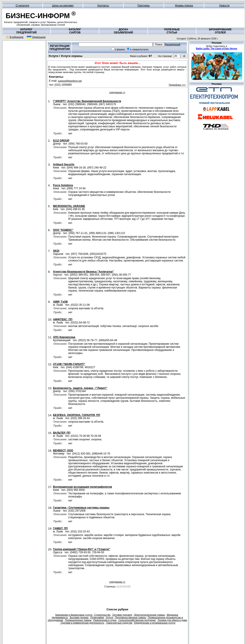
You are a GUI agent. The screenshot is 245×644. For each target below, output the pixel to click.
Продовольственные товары (130, 617)
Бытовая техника (79, 617)
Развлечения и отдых (105, 620)
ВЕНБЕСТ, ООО (63, 451)
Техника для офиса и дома (172, 620)
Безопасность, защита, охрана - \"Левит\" (80, 388)
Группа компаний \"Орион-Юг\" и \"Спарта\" (82, 549)
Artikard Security (64, 164)
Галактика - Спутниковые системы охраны (81, 508)
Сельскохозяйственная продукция (137, 620)
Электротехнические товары (149, 615)
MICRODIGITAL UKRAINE (69, 206)
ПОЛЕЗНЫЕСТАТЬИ (172, 31)
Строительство (102, 615)
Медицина (172, 615)
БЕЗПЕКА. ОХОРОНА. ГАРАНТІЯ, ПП (77, 415)
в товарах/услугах (139, 49)
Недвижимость (60, 617)
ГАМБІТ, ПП (60, 528)
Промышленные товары (78, 620)
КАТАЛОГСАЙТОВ (75, 31)
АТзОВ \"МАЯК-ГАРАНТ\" (69, 364)
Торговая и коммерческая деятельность (82, 623)
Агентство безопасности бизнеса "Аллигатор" (83, 272)
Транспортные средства (119, 623)
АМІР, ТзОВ (60, 302)
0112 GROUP (61, 141)
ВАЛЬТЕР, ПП (62, 433)
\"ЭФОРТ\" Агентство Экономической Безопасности (87, 101)
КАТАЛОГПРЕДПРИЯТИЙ (27, 31)
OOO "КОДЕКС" (63, 230)
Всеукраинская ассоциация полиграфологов (83, 487)
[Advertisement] (24, 71)
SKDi (56, 251)
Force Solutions (63, 185)
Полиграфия (97, 617)
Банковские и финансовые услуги (74, 615)
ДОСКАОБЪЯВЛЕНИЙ (123, 31)
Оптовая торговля (122, 615)
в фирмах (120, 49)
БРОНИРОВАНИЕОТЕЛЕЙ (220, 31)
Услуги (109, 617)
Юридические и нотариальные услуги (154, 623)
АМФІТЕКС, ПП (63, 319)
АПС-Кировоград (64, 337)
